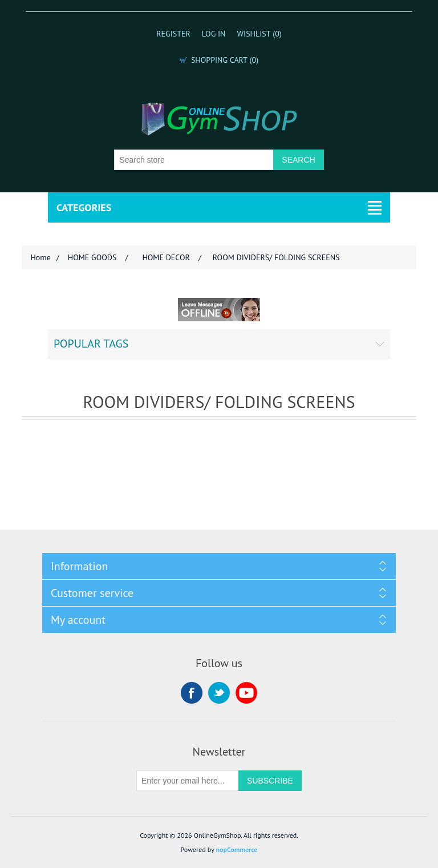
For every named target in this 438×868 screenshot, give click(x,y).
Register (173, 34)
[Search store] (194, 160)
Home (40, 257)
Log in (214, 34)
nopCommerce (237, 849)
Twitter (219, 693)
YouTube (246, 693)
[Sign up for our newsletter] (188, 781)
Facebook (192, 693)
